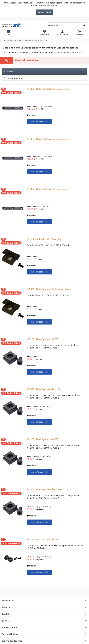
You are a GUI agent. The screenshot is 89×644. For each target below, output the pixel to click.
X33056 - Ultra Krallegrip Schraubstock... (48, 89)
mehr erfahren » (74, 53)
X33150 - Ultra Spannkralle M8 (42, 339)
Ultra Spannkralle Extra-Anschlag (44, 239)
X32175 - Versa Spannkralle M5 (43, 540)
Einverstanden (44, 12)
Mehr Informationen (49, 5)
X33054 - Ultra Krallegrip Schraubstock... (48, 139)
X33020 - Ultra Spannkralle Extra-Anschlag (49, 289)
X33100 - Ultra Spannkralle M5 (42, 439)
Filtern (8, 72)
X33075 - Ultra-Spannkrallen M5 (43, 389)
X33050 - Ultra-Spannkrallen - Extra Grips (48, 489)
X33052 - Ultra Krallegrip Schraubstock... (48, 189)
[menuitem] (44, 19)
